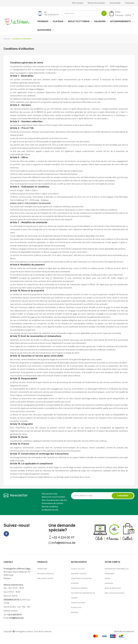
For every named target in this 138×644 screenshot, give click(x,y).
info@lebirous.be (64, 543)
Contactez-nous (78, 603)
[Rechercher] (84, 13)
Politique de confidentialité (83, 593)
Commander (115, 3)
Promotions (42, 569)
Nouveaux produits (46, 574)
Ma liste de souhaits (96, 3)
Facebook (6, 534)
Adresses (109, 583)
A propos (75, 583)
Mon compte (78, 3)
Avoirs (108, 578)
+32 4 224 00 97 (63, 537)
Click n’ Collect (78, 569)
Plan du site (76, 608)
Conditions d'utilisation (81, 578)
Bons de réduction (113, 588)
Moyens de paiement (79, 588)
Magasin (75, 612)
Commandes (110, 574)
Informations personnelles (117, 569)
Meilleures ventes (45, 578)
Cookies (74, 598)
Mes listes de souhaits (115, 593)
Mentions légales (79, 574)
